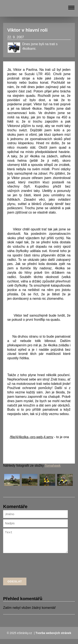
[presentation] (35, 571)
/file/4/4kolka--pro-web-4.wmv (32, 437)
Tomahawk (53, 466)
